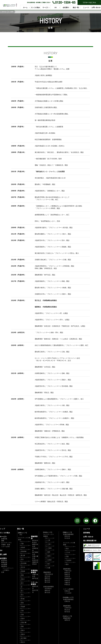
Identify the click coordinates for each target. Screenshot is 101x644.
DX (56, 7)
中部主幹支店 (49, 574)
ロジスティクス (6, 543)
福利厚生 (4, 566)
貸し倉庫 (3, 554)
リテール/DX (6, 547)
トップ (3, 529)
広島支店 (67, 601)
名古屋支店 (48, 589)
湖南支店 (35, 562)
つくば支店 (68, 593)
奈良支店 (35, 560)
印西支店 (67, 581)
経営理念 (4, 560)
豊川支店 (47, 582)
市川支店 (67, 538)
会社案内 (66, 7)
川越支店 (67, 583)
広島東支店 (68, 608)
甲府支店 (67, 585)
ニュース (86, 7)
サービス (45, 7)
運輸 (3, 541)
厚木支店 (67, 536)
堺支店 (34, 564)
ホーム (25, 7)
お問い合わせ (96, 7)
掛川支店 (47, 576)
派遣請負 (4, 539)
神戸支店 (35, 578)
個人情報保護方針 (90, 541)
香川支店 (67, 612)
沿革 (3, 572)
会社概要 (4, 564)
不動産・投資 (6, 545)
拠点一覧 (76, 7)
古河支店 (67, 577)
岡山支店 (67, 610)
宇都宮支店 (68, 571)
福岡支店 (67, 620)
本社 (21, 535)
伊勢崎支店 (68, 579)
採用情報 (87, 533)
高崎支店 (67, 575)
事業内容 (4, 562)
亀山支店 (47, 580)
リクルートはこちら (89, 2)
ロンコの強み (35, 7)
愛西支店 (47, 578)
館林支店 (67, 573)
